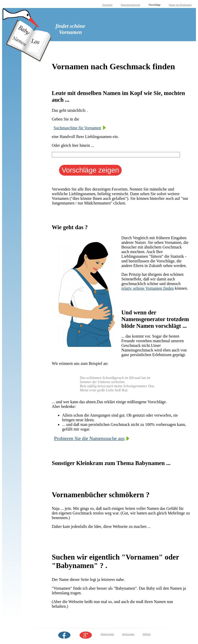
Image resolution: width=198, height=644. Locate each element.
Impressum (128, 634)
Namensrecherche (130, 5)
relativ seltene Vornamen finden (148, 288)
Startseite (107, 5)
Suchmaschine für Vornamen (77, 128)
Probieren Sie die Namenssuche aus (89, 438)
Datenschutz (107, 634)
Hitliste (147, 634)
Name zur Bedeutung (180, 5)
